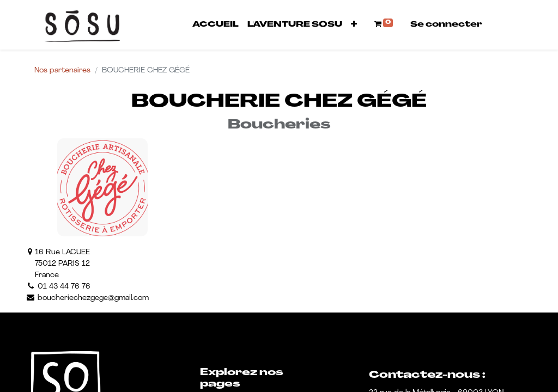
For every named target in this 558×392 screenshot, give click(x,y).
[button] (354, 25)
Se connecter (446, 25)
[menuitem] (216, 25)
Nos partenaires (62, 71)
